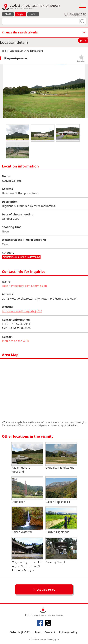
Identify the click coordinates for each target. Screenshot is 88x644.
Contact (50, 632)
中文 (33, 14)
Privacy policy (68, 632)
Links (37, 632)
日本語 (8, 14)
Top (4, 51)
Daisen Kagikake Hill (61, 490)
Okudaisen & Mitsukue (61, 456)
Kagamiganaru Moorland (27, 458)
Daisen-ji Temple (61, 550)
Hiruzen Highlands (61, 520)
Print (83, 41)
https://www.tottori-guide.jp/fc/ (22, 311)
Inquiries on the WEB (15, 341)
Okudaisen (27, 490)
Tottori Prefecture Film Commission (24, 286)
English (20, 14)
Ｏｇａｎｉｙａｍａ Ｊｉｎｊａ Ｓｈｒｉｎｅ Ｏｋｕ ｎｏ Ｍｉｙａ (27, 554)
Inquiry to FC (46, 589)
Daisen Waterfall (27, 520)
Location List (16, 51)
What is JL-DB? (20, 632)
